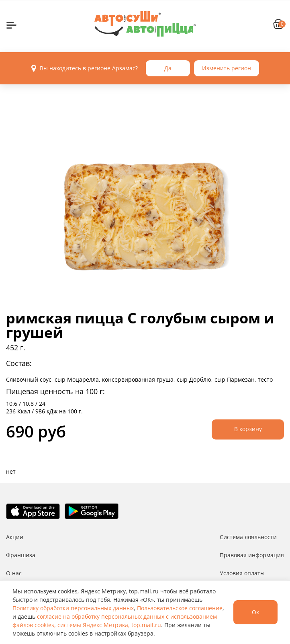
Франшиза (21, 555)
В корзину (248, 429)
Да (168, 68)
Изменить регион (227, 68)
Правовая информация (252, 555)
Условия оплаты (242, 573)
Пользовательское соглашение (180, 608)
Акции (15, 537)
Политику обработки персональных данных (73, 608)
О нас (14, 573)
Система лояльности (248, 537)
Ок (255, 612)
